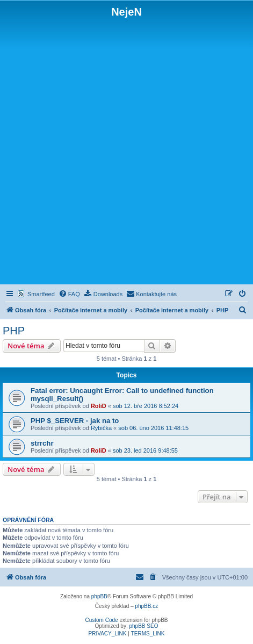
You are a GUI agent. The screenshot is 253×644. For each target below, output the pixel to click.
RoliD (99, 406)
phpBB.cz (146, 606)
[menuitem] (69, 294)
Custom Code (102, 620)
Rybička (101, 428)
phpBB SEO (144, 626)
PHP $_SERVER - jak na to (75, 421)
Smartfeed (41, 294)
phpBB (99, 596)
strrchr (42, 443)
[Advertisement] (126, 150)
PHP (14, 331)
